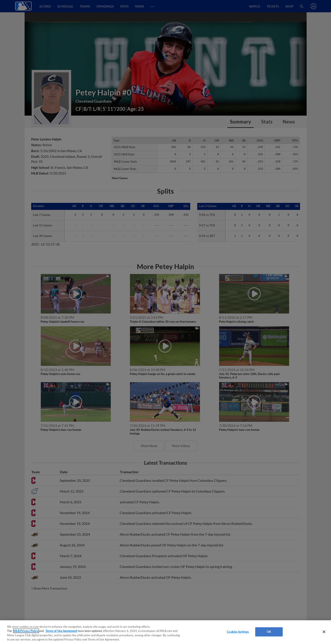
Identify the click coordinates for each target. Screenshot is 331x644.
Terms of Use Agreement (61, 631)
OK (269, 632)
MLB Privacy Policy (26, 631)
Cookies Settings (238, 632)
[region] (165, 632)
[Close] (324, 632)
